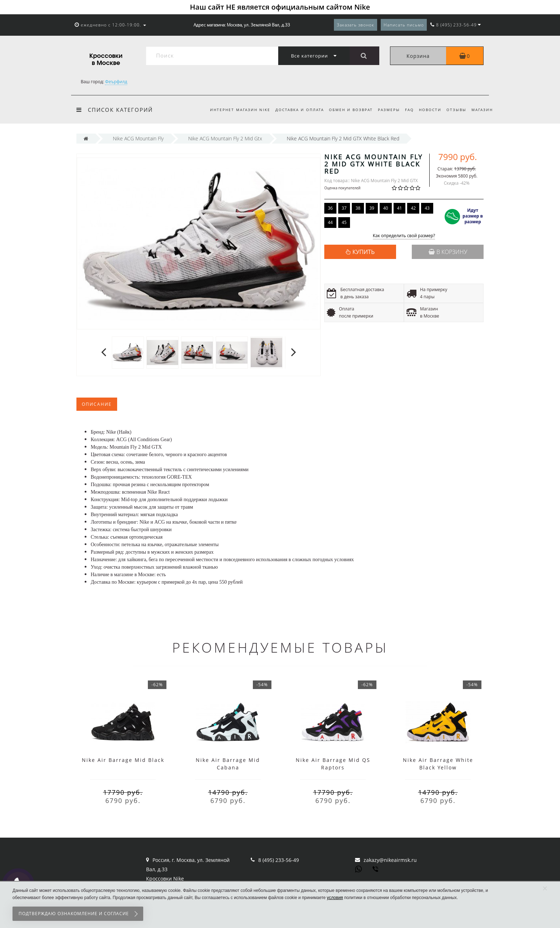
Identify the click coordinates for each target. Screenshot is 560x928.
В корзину (448, 252)
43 (427, 208)
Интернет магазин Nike (232, 110)
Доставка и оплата (293, 110)
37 (344, 208)
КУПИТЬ (364, 252)
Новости (428, 110)
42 (413, 208)
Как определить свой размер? (404, 236)
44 (330, 222)
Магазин (482, 110)
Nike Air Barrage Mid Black (123, 760)
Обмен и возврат (345, 110)
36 (330, 208)
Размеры (384, 110)
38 (358, 208)
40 (386, 208)
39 (372, 208)
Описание (97, 404)
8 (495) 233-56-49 (279, 860)
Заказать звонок (356, 25)
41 (400, 208)
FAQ (406, 110)
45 (344, 222)
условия (335, 898)
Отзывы (455, 110)
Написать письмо (404, 25)
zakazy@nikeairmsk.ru (390, 860)
